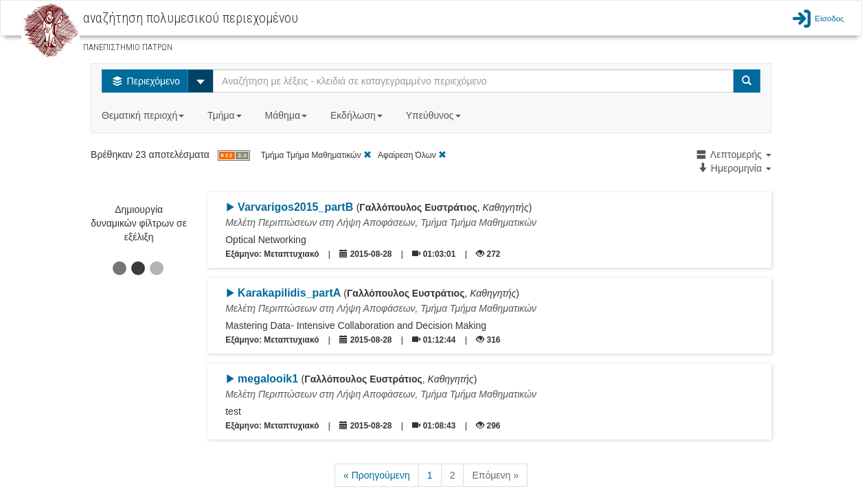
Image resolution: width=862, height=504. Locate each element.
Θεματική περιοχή (144, 115)
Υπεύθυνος (435, 115)
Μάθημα (287, 115)
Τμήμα (226, 115)
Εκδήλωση (358, 115)
